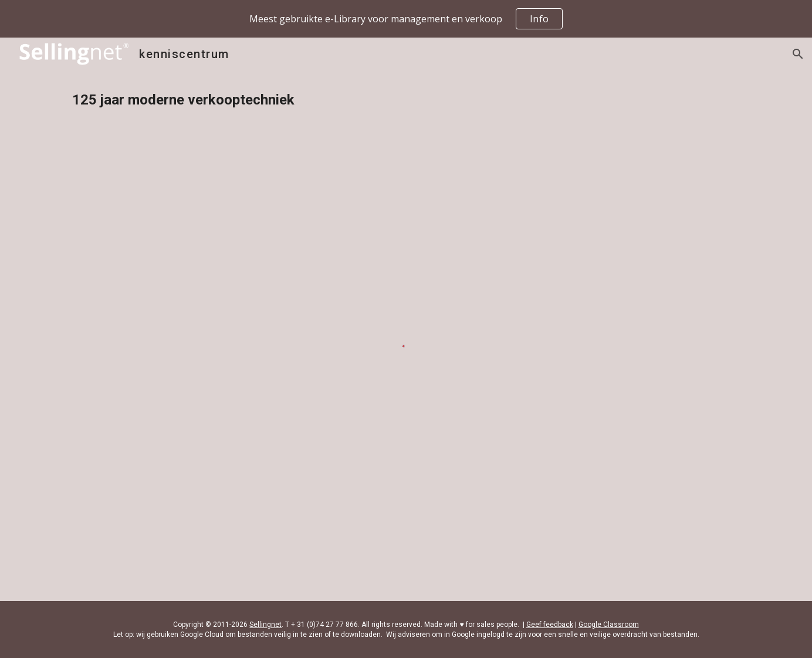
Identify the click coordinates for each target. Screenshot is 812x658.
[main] (406, 100)
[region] (406, 19)
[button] (798, 54)
